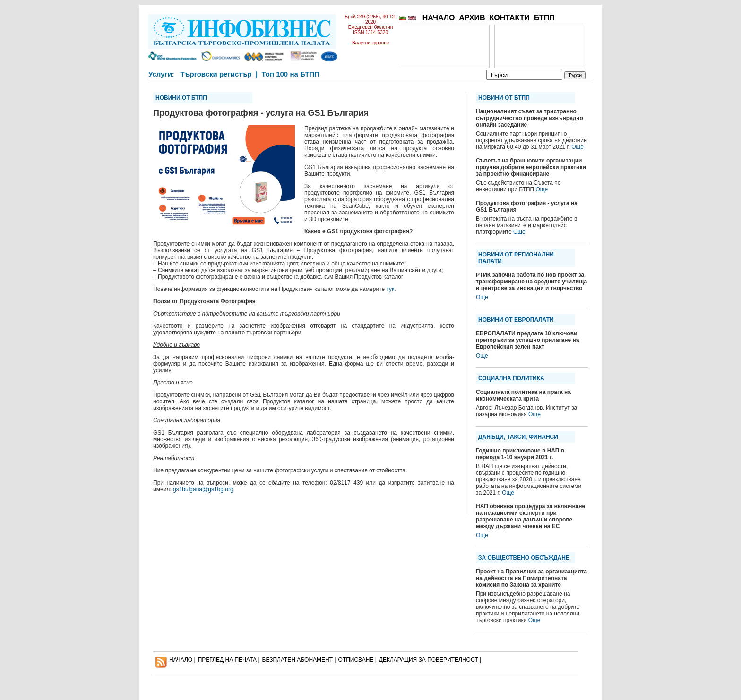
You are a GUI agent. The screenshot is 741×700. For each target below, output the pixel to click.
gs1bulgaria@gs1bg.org (203, 489)
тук (390, 289)
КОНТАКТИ (509, 18)
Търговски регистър (216, 74)
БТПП (544, 18)
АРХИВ (472, 18)
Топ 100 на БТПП (291, 74)
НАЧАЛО (439, 18)
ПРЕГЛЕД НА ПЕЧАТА (227, 660)
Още (577, 147)
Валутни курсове (370, 43)
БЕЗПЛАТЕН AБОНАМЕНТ (298, 660)
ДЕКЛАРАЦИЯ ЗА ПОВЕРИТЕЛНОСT (429, 660)
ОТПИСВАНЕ (356, 660)
